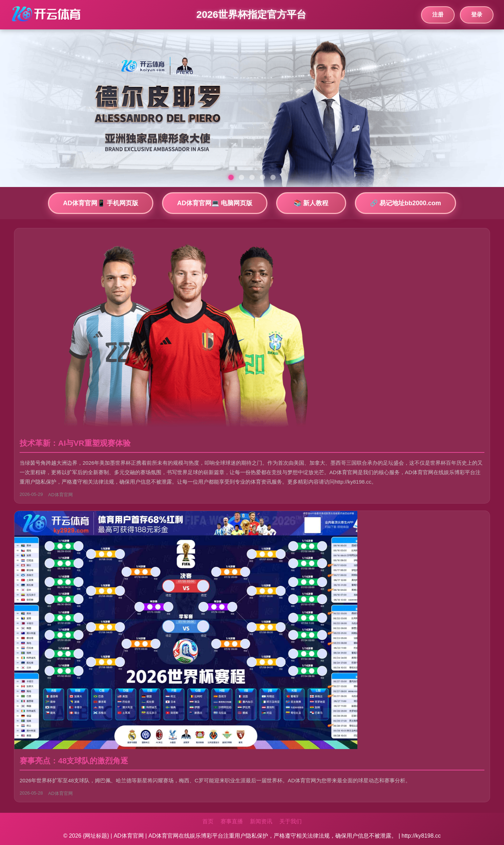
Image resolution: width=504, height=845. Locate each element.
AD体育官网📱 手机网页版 (101, 203)
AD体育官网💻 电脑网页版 (215, 203)
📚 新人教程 (311, 203)
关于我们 (290, 821)
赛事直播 (232, 821)
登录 (477, 15)
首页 (208, 821)
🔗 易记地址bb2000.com (405, 203)
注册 (438, 15)
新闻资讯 (261, 821)
